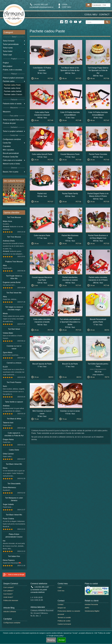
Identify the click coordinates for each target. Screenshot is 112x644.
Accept (62, 640)
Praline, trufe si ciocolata (12, 70)
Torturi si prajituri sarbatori (13, 131)
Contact (104, 14)
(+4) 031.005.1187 (40, 587)
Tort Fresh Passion (14, 382)
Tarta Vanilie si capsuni (14, 402)
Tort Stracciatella (14, 484)
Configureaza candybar (12, 139)
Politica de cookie (64, 621)
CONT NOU (65, 7)
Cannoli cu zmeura (14, 363)
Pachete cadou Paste (12, 85)
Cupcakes (7, 146)
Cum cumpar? (9, 587)
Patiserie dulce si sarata (12, 104)
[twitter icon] (80, 22)
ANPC (87, 608)
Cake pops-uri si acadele (12, 160)
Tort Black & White (14, 419)
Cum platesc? (8, 591)
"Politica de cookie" (104, 633)
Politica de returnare (11, 600)
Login (60, 587)
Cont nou (61, 591)
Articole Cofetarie (10, 612)
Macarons (7, 112)
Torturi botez (8, 51)
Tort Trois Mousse (14, 217)
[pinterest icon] (71, 22)
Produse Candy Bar (10, 157)
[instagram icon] (66, 22)
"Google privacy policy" (56, 636)
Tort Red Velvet (14, 329)
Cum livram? (8, 594)
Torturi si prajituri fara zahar (13, 120)
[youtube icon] (75, 22)
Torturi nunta (8, 48)
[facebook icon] (62, 22)
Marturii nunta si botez (11, 164)
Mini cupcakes (8, 150)
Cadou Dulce (14, 450)
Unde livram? (8, 597)
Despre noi (62, 608)
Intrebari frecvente (91, 604)
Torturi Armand (9, 41)
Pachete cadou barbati (13, 91)
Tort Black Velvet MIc (14, 464)
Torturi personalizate (11, 44)
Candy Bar (7, 143)
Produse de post (9, 123)
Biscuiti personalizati (11, 153)
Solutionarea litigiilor (92, 611)
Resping (51, 640)
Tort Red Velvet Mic (14, 293)
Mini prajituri (8, 66)
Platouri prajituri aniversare (13, 78)
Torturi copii (7, 55)
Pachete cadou (9, 81)
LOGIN (63, 5)
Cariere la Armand (64, 624)
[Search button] (107, 22)
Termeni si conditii (64, 617)
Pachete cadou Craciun (13, 94)
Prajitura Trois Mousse (14, 262)
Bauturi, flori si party (11, 172)
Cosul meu (91, 14)
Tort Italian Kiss (14, 556)
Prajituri (6, 63)
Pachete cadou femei (12, 88)
